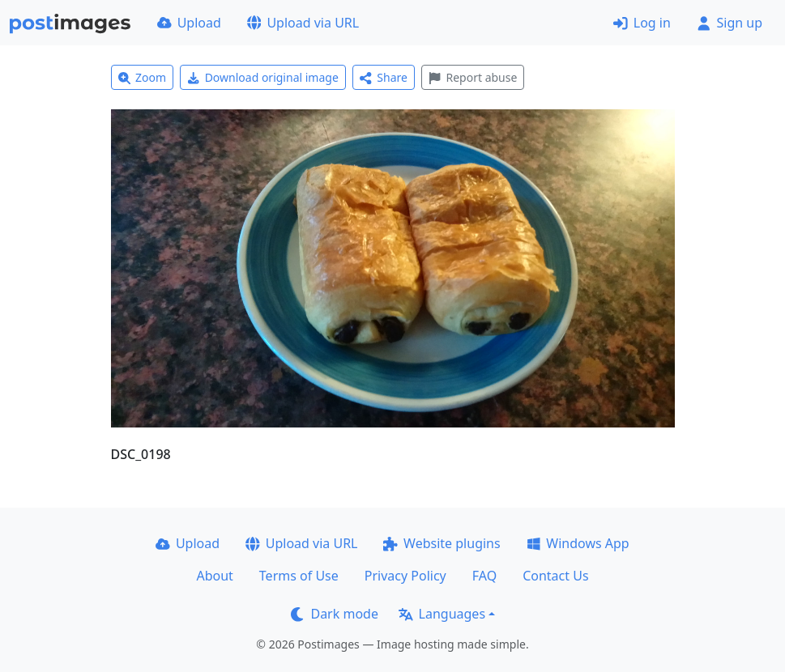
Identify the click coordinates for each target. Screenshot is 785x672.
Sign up (730, 23)
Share (384, 77)
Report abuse (473, 77)
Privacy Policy (405, 576)
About (214, 576)
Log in (642, 23)
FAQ (484, 576)
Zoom (143, 77)
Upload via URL (303, 23)
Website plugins (442, 543)
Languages (442, 614)
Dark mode (335, 614)
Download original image (263, 77)
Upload (189, 23)
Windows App (578, 543)
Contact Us (555, 576)
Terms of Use (299, 576)
